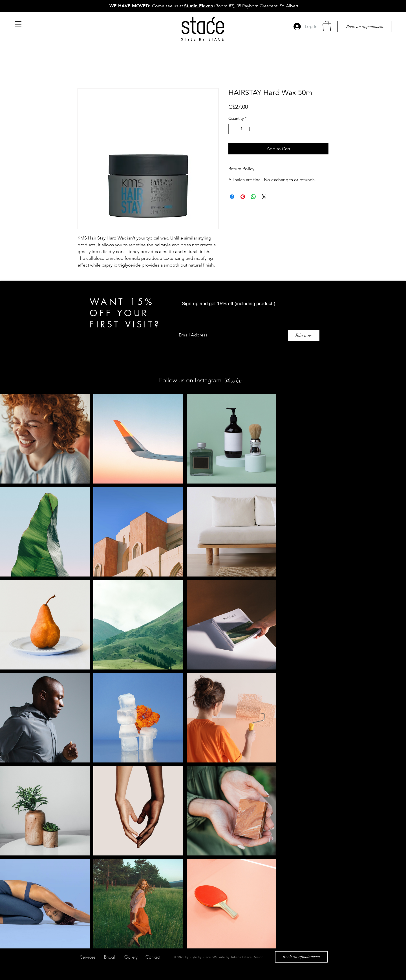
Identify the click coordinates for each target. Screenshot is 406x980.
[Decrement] (233, 129)
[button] (18, 24)
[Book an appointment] (365, 26)
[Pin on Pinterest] (243, 197)
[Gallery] (131, 957)
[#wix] (246, 380)
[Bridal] (109, 957)
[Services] (88, 957)
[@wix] (233, 381)
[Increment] (250, 129)
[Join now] (304, 335)
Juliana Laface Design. (247, 957)
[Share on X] (264, 197)
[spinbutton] (241, 129)
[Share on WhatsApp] (253, 197)
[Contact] (153, 957)
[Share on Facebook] (232, 197)
